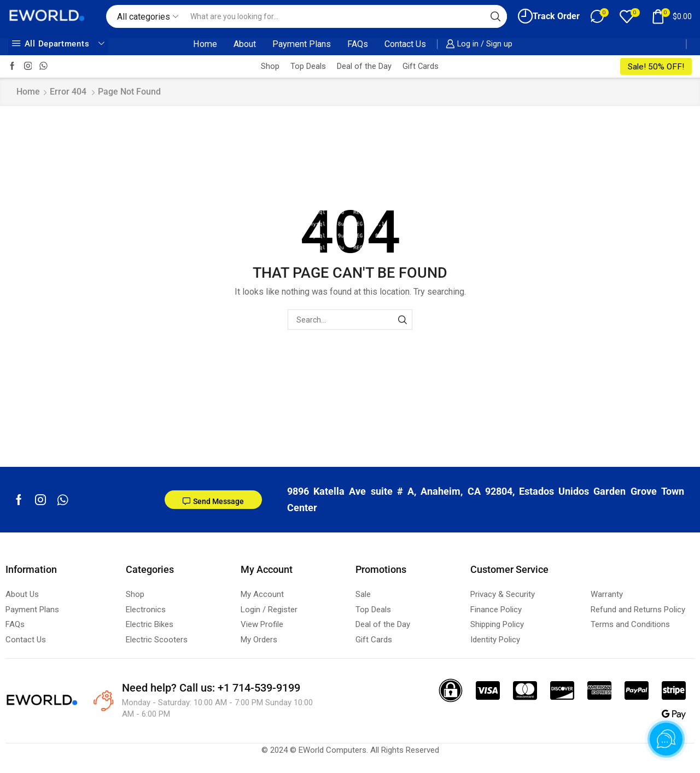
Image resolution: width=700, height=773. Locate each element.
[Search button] (495, 16)
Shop (270, 66)
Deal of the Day (364, 66)
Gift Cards (421, 66)
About (245, 44)
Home (205, 44)
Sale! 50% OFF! (656, 67)
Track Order (549, 16)
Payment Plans (302, 44)
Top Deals (308, 66)
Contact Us (405, 44)
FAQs (358, 44)
